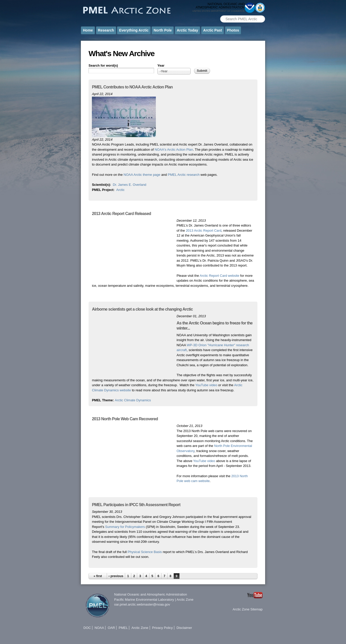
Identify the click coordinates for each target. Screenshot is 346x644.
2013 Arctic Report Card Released (121, 214)
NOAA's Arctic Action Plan (174, 150)
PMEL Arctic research (184, 175)
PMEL (123, 628)
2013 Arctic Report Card (204, 231)
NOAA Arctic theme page (142, 175)
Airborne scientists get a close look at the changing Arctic (142, 309)
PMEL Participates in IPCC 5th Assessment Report (136, 505)
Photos (233, 30)
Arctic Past (213, 30)
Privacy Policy (162, 628)
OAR (111, 628)
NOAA (99, 628)
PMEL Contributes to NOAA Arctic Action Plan (132, 87)
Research (106, 30)
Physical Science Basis (145, 552)
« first (98, 576)
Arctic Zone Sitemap (248, 609)
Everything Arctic (134, 30)
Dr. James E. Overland (130, 185)
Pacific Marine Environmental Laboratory (144, 600)
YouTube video (206, 385)
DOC (87, 628)
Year (161, 65)
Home (88, 30)
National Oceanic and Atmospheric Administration (151, 594)
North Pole (163, 30)
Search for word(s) (103, 65)
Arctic (120, 190)
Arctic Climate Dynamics (133, 400)
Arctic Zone (185, 600)
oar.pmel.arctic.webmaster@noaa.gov (142, 604)
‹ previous (116, 576)
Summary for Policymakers (125, 527)
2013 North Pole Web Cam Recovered (125, 419)
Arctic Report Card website (219, 276)
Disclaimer (184, 628)
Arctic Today (188, 30)
